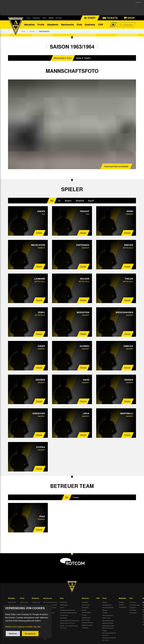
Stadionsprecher (108, 608)
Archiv (51, 18)
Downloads (123, 607)
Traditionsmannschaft (67, 610)
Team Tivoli (106, 618)
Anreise (105, 610)
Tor (59, 201)
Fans (45, 18)
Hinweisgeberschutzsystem (70, 620)
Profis (41, 24)
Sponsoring (86, 605)
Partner (84, 615)
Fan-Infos (133, 602)
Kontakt (59, 18)
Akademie (53, 24)
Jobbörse (85, 628)
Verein (62, 608)
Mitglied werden (121, 604)
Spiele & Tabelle (83, 58)
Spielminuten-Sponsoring (86, 619)
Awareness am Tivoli (67, 623)
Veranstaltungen (108, 615)
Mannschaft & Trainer (24, 604)
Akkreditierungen (108, 620)
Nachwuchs (67, 24)
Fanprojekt (133, 613)
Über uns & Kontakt (36, 606)
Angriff (91, 201)
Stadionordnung (108, 623)
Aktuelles (29, 24)
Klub (79, 24)
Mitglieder (37, 18)
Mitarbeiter (64, 602)
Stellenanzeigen (87, 625)
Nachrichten (12, 602)
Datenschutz (36, 602)
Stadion (105, 602)
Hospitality (85, 608)
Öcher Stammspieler (86, 611)
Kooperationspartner (50, 605)
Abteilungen (64, 605)
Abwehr (68, 201)
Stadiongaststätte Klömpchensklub (108, 627)
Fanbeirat (132, 608)
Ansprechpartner (88, 623)
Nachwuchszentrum (50, 602)
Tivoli (28, 18)
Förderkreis (64, 615)
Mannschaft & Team (63, 58)
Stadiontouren (107, 605)
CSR (100, 24)
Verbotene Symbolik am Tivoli (109, 639)
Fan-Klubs (133, 610)
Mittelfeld (80, 201)
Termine (11, 605)
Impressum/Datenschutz (68, 613)
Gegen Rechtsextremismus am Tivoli (109, 633)
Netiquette (63, 618)
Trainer (76, 497)
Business (90, 24)
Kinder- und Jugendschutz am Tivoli (69, 627)
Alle (52, 201)
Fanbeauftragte (134, 605)
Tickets (105, 613)
